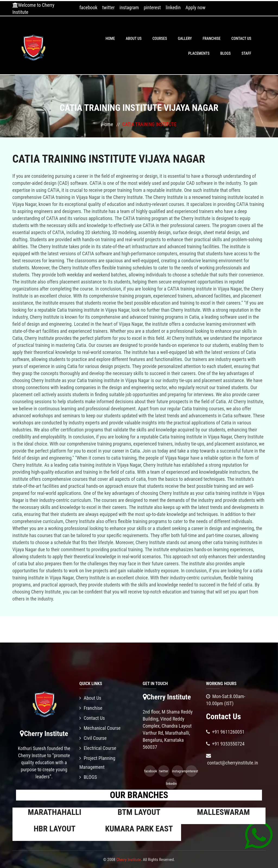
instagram (129, 7)
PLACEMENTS (199, 53)
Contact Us (241, 38)
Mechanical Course (100, 728)
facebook (88, 7)
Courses (160, 38)
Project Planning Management (97, 763)
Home (110, 38)
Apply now (195, 7)
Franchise (212, 38)
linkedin (173, 7)
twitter (109, 7)
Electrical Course (98, 748)
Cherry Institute (129, 860)
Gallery (185, 38)
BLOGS (226, 53)
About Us (134, 38)
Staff (247, 53)
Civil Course (93, 738)
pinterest (152, 7)
